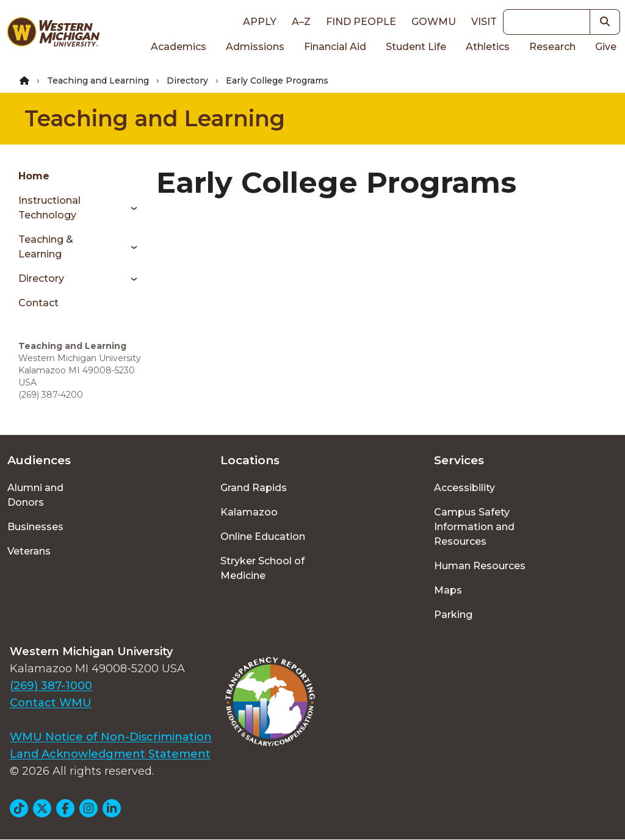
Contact (38, 303)
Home (34, 176)
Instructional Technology (49, 208)
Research (552, 47)
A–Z (301, 22)
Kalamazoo (249, 512)
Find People (361, 22)
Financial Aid (335, 47)
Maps (448, 590)
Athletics (488, 47)
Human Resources (480, 566)
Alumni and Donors (35, 495)
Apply (260, 22)
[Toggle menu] (130, 208)
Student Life (416, 47)
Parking (453, 615)
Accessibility (464, 488)
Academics (179, 47)
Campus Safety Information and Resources (474, 527)
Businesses (35, 527)
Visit (484, 22)
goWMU (434, 22)
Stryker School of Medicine (262, 568)
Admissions (255, 47)
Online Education (263, 537)
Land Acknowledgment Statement (110, 754)
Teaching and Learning (98, 81)
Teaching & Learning (46, 247)
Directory (187, 81)
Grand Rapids (254, 488)
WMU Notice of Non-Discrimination (111, 737)
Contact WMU (51, 703)
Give (606, 47)
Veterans (29, 551)
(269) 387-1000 (51, 686)
